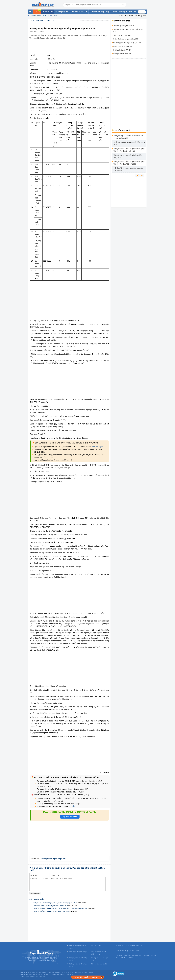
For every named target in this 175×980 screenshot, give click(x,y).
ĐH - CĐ (47, 16)
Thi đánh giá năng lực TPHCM (124, 26)
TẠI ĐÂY (72, 806)
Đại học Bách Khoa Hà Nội (123, 46)
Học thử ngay (97, 447)
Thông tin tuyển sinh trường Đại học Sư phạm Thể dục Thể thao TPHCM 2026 (129, 163)
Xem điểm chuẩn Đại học (78, 952)
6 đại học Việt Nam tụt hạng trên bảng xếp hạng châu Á (128, 169)
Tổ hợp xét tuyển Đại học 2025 (78, 965)
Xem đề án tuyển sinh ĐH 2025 (78, 947)
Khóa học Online (97, 946)
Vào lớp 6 (32, 16)
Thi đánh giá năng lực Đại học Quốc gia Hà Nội (128, 31)
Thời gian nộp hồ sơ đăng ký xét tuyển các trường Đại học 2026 (55, 903)
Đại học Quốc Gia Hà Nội (122, 54)
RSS (144, 16)
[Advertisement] (70, 48)
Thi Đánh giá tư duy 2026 (122, 35)
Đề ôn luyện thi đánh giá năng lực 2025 (127, 43)
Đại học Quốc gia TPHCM (122, 50)
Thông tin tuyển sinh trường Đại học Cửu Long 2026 (51, 911)
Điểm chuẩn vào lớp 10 (99, 964)
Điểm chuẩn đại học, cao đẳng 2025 (126, 39)
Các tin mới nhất (37, 899)
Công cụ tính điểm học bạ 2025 (78, 959)
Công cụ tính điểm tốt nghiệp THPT (98, 953)
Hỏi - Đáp (54, 16)
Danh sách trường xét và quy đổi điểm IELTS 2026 (50, 906)
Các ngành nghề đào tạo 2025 (99, 959)
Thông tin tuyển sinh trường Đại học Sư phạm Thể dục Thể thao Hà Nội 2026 (60, 908)
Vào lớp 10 (40, 16)
